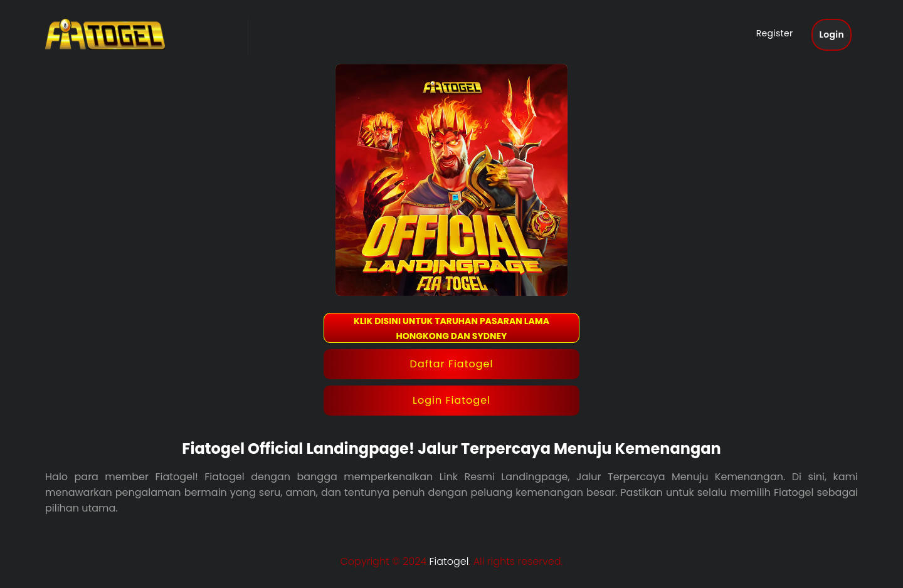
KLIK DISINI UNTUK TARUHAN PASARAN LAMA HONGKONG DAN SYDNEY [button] (451, 328)
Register (775, 33)
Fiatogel (449, 561)
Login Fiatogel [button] (451, 400)
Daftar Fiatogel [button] (452, 364)
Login (832, 34)
